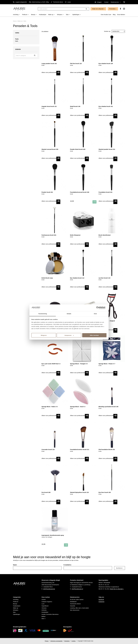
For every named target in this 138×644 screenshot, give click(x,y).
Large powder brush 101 (49, 63)
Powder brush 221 (47, 192)
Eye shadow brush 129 (106, 63)
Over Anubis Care (106, 15)
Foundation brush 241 (105, 192)
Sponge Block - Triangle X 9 (79, 364)
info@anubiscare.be (49, 589)
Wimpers (16, 610)
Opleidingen (17, 614)
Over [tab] (95, 314)
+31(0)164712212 (77, 587)
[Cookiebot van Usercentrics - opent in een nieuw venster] (99, 308)
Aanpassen (69, 335)
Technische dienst (75, 604)
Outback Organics (47, 602)
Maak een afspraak (98, 9)
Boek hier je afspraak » (117, 589)
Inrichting (16, 599)
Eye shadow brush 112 (77, 278)
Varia (25, 21)
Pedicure (16, 602)
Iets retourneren (75, 610)
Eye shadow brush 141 (106, 106)
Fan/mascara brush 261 (49, 235)
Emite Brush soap (47, 278)
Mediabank (73, 602)
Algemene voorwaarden (56, 641)
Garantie (73, 606)
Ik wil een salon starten (77, 599)
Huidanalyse (17, 606)
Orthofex (44, 610)
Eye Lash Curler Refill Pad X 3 (51, 364)
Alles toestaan (94, 335)
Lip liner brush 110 (104, 278)
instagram (101, 602)
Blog (114, 15)
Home (15, 21)
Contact (106, 2)
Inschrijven (119, 568)
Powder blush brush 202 (78, 149)
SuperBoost (45, 606)
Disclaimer (67, 641)
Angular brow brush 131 (49, 106)
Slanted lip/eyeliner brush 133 (79, 492)
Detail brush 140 (75, 106)
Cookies (74, 641)
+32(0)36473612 (48, 587)
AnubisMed (45, 612)
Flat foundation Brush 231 (107, 449)
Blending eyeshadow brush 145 (108, 407)
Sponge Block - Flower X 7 (107, 364)
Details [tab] (69, 314)
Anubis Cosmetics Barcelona (50, 614)
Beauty (15, 604)
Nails (17, 41)
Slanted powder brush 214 (107, 149)
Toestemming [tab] (43, 314)
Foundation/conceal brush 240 (80, 192)
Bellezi (43, 616)
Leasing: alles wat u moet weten (79, 608)
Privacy (47, 641)
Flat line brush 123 (76, 63)
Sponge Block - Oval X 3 (78, 407)
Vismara (44, 608)
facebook (101, 599)
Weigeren (44, 335)
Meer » (44, 619)
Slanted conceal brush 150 (50, 149)
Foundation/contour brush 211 (80, 449)
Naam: (15, 565)
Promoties (112, 9)
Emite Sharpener (75, 235)
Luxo (43, 604)
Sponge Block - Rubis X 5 (50, 407)
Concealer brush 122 (48, 449)
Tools (17, 39)
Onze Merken (121, 15)
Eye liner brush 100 (105, 492)
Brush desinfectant (105, 235)
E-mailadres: (68, 565)
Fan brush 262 (46, 492)
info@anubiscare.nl (77, 589)
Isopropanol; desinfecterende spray (53, 535)
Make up (20, 21)
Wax (14, 612)
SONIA (44, 599)
